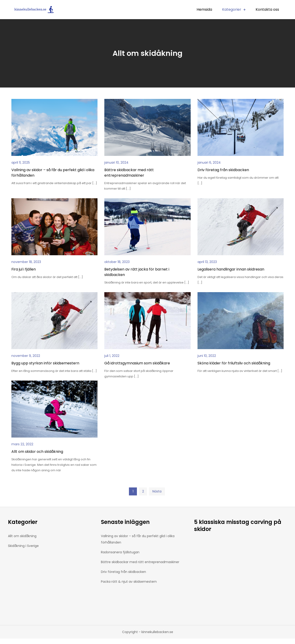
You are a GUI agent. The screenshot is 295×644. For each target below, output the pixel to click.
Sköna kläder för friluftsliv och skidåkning (234, 363)
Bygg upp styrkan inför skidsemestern (45, 363)
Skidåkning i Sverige (23, 546)
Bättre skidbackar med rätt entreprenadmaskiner (129, 173)
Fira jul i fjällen (24, 269)
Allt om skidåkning (22, 536)
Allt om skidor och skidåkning (37, 452)
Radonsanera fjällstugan (120, 552)
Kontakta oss (267, 9)
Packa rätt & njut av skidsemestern (129, 582)
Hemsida (204, 9)
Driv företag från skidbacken (223, 170)
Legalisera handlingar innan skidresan (231, 269)
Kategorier (232, 9)
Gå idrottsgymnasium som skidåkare (137, 363)
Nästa (157, 491)
